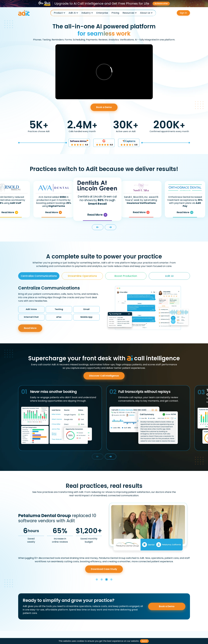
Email (86, 309)
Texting (59, 309)
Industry (86, 13)
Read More (16, 212)
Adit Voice (31, 309)
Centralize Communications (39, 276)
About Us (145, 13)
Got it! (144, 641)
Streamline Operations (82, 276)
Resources (128, 13)
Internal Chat (31, 317)
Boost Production (126, 276)
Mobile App (86, 317)
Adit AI (72, 13)
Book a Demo (104, 107)
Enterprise (102, 13)
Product (58, 13)
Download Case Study (104, 569)
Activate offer (161, 4)
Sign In (183, 13)
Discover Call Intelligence (104, 376)
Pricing (115, 13)
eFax (59, 317)
